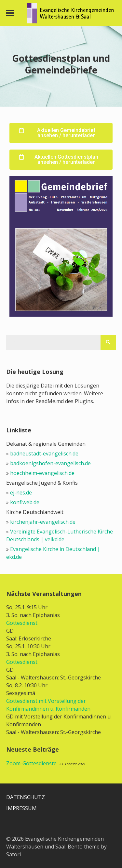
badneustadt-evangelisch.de (44, 454)
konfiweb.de (25, 502)
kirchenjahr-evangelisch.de (43, 522)
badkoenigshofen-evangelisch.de (50, 463)
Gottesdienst (22, 623)
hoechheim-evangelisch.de (42, 473)
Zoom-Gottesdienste (31, 763)
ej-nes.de (21, 493)
